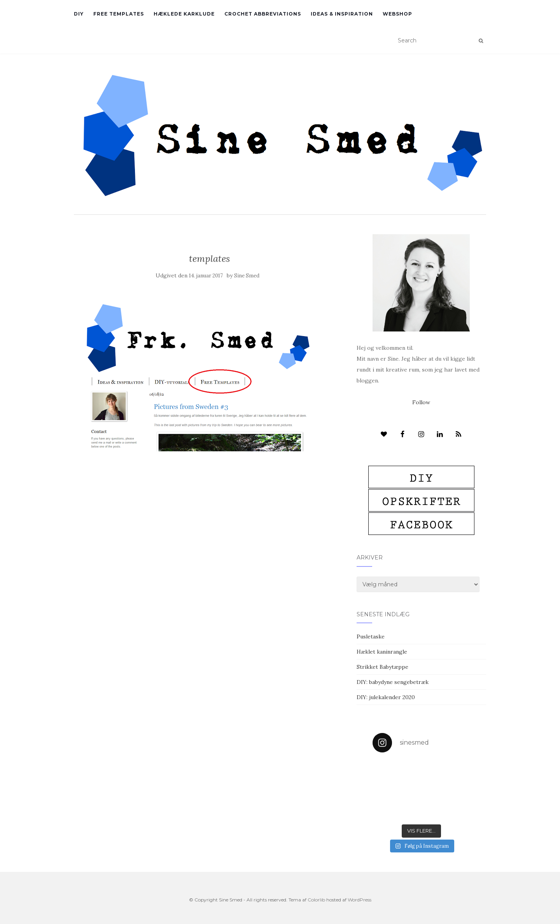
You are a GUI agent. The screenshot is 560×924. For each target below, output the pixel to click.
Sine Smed (247, 276)
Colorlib (316, 900)
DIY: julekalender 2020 (386, 697)
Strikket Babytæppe (382, 667)
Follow (421, 402)
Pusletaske (371, 636)
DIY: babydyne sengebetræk (393, 682)
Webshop (397, 14)
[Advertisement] (209, 508)
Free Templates (119, 14)
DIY (79, 14)
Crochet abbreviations (263, 14)
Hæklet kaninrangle (382, 652)
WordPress (360, 900)
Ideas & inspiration (342, 14)
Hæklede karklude (184, 14)
